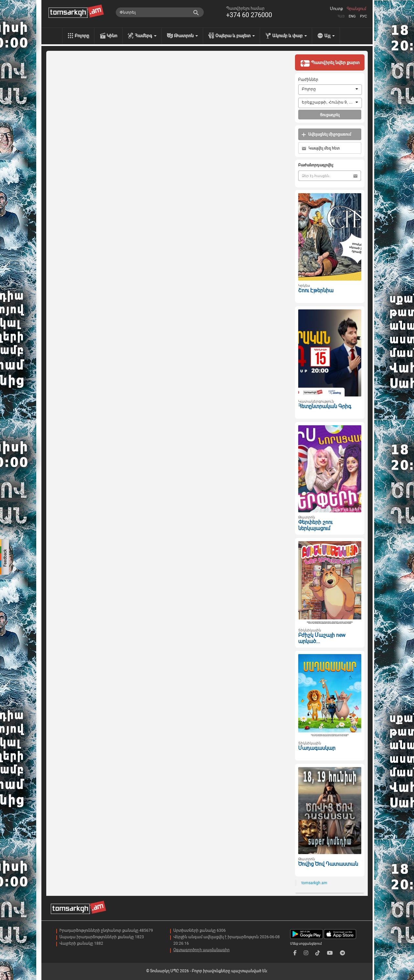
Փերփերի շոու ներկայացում (315, 525)
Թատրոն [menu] (186, 36)
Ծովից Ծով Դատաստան (328, 864)
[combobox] (330, 90)
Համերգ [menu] (146, 36)
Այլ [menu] (330, 36)
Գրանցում (356, 9)
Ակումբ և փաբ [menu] (290, 36)
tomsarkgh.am (314, 883)
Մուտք (336, 9)
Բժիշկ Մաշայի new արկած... (322, 638)
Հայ (341, 16)
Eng (352, 16)
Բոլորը (82, 36)
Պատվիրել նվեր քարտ (330, 63)
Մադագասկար (317, 748)
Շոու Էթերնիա (316, 290)
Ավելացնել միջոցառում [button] (326, 134)
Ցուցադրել (330, 115)
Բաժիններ (308, 80)
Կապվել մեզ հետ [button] (321, 148)
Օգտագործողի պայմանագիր (202, 950)
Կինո (112, 36)
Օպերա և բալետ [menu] (235, 36)
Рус (364, 16)
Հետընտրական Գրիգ (325, 406)
